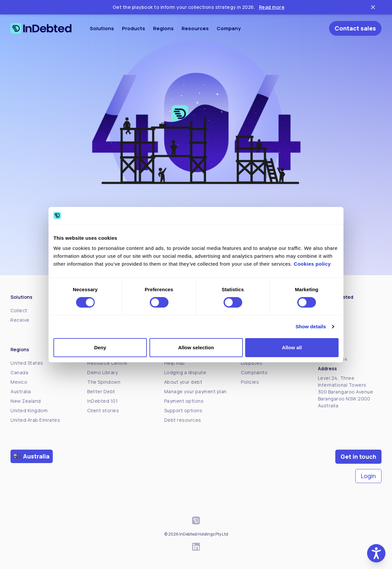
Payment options (184, 401)
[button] (376, 553)
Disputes (252, 363)
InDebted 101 (102, 401)
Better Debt (101, 391)
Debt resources (183, 420)
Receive (20, 320)
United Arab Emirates (35, 420)
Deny (100, 347)
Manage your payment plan (196, 391)
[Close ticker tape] (373, 7)
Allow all (292, 347)
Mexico (19, 382)
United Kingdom (29, 410)
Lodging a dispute (185, 372)
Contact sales (355, 28)
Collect (19, 310)
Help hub (175, 363)
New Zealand (26, 401)
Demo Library (102, 372)
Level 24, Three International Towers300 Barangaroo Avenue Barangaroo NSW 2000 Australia (346, 392)
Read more (272, 7)
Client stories (103, 410)
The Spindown (104, 382)
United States (27, 363)
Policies (250, 382)
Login (368, 476)
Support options (183, 410)
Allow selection (196, 347)
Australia (21, 391)
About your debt (183, 382)
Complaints (254, 372)
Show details (311, 326)
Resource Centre (107, 363)
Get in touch (358, 457)
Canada (19, 372)
